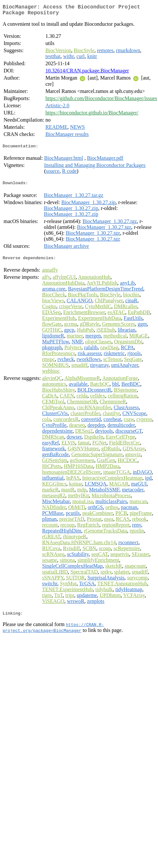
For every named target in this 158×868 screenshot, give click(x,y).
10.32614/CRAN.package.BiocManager (87, 73)
